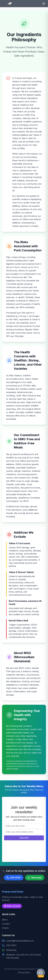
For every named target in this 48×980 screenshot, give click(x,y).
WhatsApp (11, 950)
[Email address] (24, 832)
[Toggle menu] (44, 4)
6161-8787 (11, 945)
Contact (6, 924)
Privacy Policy (24, 972)
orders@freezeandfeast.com (20, 941)
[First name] (24, 826)
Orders (5, 928)
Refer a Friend (12, 906)
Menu (5, 920)
